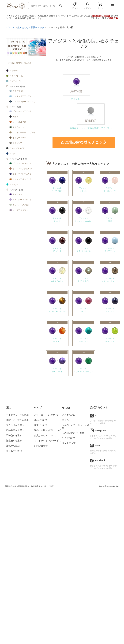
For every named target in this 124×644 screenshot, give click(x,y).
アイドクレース (16, 76)
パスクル (11, 27)
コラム (65, 420)
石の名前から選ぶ (15, 430)
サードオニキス (19, 122)
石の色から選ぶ (14, 435)
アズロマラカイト (17, 148)
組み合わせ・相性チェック (31, 27)
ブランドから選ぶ (15, 425)
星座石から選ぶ (14, 451)
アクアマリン (18, 91)
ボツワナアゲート (20, 138)
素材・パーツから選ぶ (17, 420)
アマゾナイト (15, 185)
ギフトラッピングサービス (48, 441)
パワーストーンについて (46, 415)
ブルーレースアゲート (22, 111)
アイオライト (15, 71)
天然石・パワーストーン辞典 (75, 426)
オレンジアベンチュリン (23, 179)
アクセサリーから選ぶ (17, 415)
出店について (69, 438)
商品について (41, 420)
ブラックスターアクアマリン (25, 102)
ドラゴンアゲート (20, 143)
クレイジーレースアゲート (24, 132)
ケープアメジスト (20, 210)
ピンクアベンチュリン (22, 169)
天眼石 (15, 117)
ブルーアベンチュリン (22, 174)
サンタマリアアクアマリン (24, 96)
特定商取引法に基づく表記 (42, 486)
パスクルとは (69, 415)
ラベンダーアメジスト (22, 200)
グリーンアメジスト (21, 205)
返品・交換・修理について (48, 430)
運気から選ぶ (13, 446)
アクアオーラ (15, 81)
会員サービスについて (45, 435)
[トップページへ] (16, 8)
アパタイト (14, 154)
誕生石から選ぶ (14, 441)
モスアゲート (18, 127)
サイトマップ (69, 443)
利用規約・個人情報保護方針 (17, 486)
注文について (41, 425)
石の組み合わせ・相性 (73, 433)
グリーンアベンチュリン (23, 163)
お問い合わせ (41, 446)
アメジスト (17, 194)
